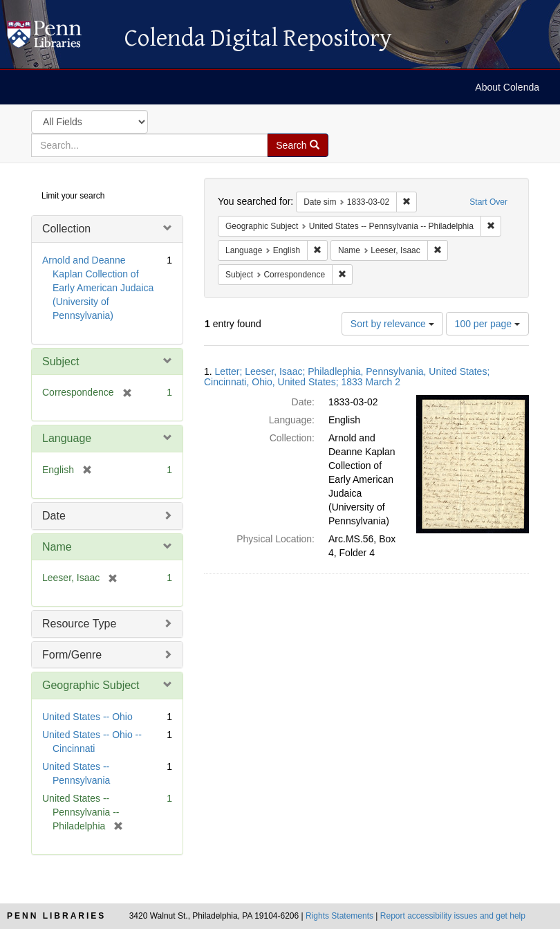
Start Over (488, 202)
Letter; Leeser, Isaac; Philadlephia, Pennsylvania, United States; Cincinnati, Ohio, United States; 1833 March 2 (347, 377)
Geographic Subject (91, 685)
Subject (60, 361)
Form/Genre (72, 655)
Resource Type (79, 624)
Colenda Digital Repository (59, 38)
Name (57, 547)
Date (54, 516)
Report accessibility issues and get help (453, 916)
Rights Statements (339, 916)
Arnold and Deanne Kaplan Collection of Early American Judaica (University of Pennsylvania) (98, 288)
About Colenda (507, 87)
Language (67, 438)
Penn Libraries (56, 916)
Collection (66, 229)
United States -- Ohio (87, 717)
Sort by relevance (392, 324)
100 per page (487, 324)
